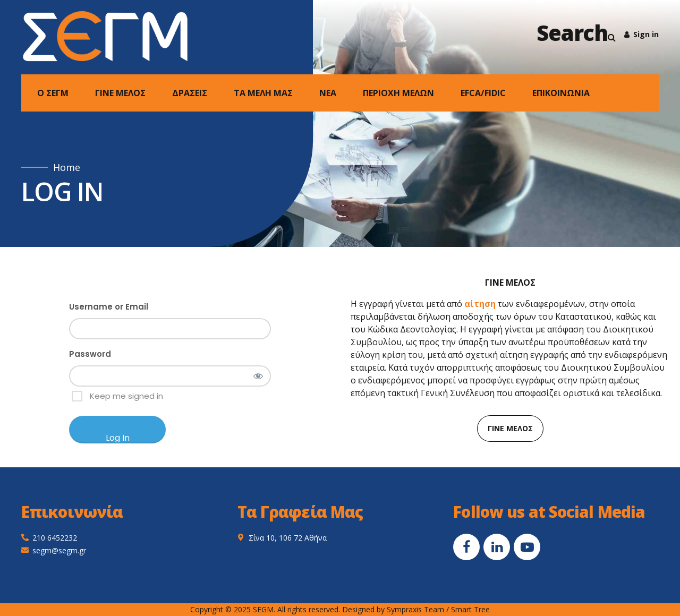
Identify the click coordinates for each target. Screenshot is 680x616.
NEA (328, 93)
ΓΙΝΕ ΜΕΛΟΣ (120, 93)
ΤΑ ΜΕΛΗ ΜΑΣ (263, 93)
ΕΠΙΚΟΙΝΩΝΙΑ (561, 93)
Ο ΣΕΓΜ (53, 93)
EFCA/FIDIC (483, 93)
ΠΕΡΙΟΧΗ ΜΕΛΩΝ (398, 93)
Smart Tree (470, 609)
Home (67, 168)
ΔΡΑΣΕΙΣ (190, 93)
